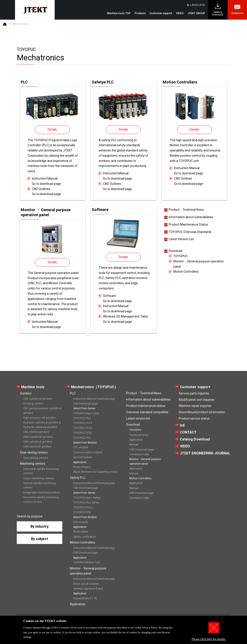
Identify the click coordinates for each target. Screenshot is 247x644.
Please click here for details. (209, 639)
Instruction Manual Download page (94, 399)
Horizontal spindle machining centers (41, 471)
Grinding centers (33, 404)
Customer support (195, 387)
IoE (182, 425)
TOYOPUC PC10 (83, 423)
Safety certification (85, 537)
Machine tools (33, 387)
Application (78, 604)
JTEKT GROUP (196, 13)
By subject (39, 539)
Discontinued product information (202, 412)
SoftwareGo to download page (118, 298)
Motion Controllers (186, 272)
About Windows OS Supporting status (96, 472)
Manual (134, 445)
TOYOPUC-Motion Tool (86, 562)
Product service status (194, 418)
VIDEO (180, 13)
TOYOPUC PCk (82, 438)
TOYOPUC (180, 256)
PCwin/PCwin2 (82, 467)
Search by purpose (30, 516)
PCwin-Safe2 (81, 532)
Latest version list (138, 418)
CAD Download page (85, 404)
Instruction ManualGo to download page (47, 181)
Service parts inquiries (194, 393)
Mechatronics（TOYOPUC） (94, 387)
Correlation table (139, 454)
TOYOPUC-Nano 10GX (86, 413)
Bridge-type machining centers (42, 493)
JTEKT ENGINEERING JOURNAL (205, 453)
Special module (82, 457)
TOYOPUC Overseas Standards (190, 232)
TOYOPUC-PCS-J (83, 508)
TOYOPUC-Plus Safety (86, 503)
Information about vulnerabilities (191, 217)
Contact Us (237, 13)
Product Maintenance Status (188, 224)
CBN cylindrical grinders (38, 442)
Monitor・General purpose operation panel (199, 264)
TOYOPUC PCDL (83, 433)
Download (175, 251)
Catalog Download (218, 14)
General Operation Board (88, 589)
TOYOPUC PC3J (83, 428)
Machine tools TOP (119, 13)
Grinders (26, 393)
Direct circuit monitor (86, 584)
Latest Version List (181, 239)
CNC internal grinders (36, 432)
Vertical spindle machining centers (39, 485)
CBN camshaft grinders (37, 447)
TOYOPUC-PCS (82, 512)
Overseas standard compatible (147, 412)
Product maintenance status (146, 406)
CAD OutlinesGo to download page (47, 192)
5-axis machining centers (39, 478)
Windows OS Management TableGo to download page (125, 319)
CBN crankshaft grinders (38, 437)
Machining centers (33, 464)
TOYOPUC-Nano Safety (87, 498)
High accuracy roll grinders (40, 418)
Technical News (139, 435)
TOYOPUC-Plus (82, 418)
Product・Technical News (186, 210)
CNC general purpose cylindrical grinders (42, 411)
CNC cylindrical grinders (38, 399)
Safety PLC (78, 478)
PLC (73, 393)
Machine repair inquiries (195, 406)
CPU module (81, 447)
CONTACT (188, 432)
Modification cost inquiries (197, 400)
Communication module (88, 452)
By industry (40, 526)
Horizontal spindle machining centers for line (41, 500)
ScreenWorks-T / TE (85, 598)
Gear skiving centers (34, 452)
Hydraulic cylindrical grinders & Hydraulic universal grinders (42, 425)
